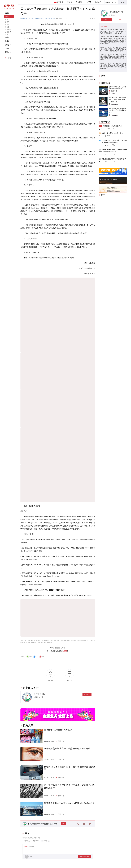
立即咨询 (87, 694)
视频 (7, 41)
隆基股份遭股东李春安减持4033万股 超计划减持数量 (69, 803)
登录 (25, 847)
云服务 (70, 2)
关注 (63, 824)
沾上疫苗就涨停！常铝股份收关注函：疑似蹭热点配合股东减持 (70, 786)
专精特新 (8, 29)
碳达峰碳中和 (53, 24)
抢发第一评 (92, 18)
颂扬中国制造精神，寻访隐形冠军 (114, 159)
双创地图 (98, 2)
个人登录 (123, 2)
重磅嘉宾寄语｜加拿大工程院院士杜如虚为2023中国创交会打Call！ (117, 99)
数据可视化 (27, 841)
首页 (7, 13)
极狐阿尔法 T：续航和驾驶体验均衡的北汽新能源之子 (70, 768)
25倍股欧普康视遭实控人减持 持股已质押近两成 (67, 749)
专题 (7, 49)
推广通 (88, 2)
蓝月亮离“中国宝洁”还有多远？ (59, 730)
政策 (7, 45)
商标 (7, 37)
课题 (60, 24)
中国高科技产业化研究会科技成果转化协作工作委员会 (38, 18)
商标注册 (60, 2)
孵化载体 (8, 27)
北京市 (7, 34)
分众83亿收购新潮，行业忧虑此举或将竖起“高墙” (117, 88)
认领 (119, 20)
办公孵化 (79, 2)
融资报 (7, 25)
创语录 (7, 22)
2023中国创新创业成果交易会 (112, 133)
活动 (7, 52)
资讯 (7, 17)
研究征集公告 (69, 24)
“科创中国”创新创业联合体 (112, 126)
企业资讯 (8, 32)
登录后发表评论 (84, 857)
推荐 (7, 20)
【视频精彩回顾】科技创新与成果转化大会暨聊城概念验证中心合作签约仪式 (117, 110)
